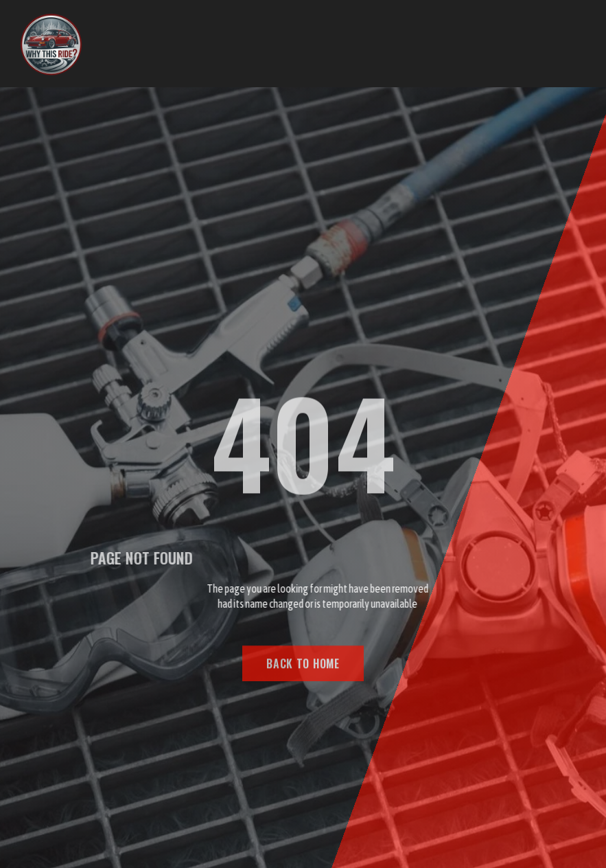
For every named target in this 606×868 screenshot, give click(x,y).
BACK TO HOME (303, 667)
